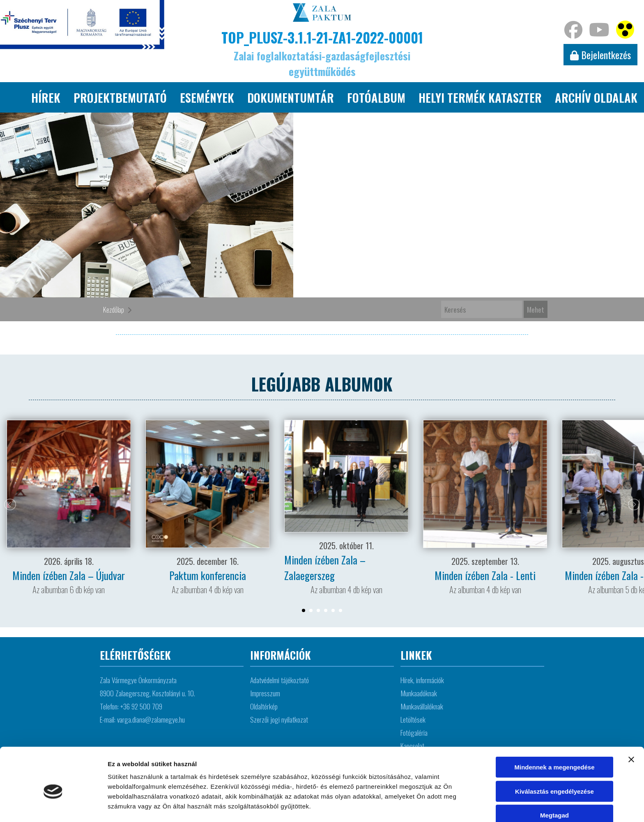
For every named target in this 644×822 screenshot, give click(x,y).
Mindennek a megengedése (554, 728)
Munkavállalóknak (422, 706)
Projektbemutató (120, 97)
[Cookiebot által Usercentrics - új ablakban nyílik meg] (53, 806)
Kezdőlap (114, 309)
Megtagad (554, 776)
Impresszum (265, 693)
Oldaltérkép (264, 706)
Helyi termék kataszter (480, 97)
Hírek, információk (422, 680)
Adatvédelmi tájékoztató (279, 680)
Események (207, 97)
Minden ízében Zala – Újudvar (69, 575)
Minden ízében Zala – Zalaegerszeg (325, 567)
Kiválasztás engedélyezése (554, 752)
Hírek (46, 97)
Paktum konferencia (208, 575)
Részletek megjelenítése (144, 806)
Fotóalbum (376, 97)
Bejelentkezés (600, 55)
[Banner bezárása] (631, 720)
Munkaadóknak (419, 693)
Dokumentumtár (291, 97)
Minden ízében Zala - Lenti (485, 575)
